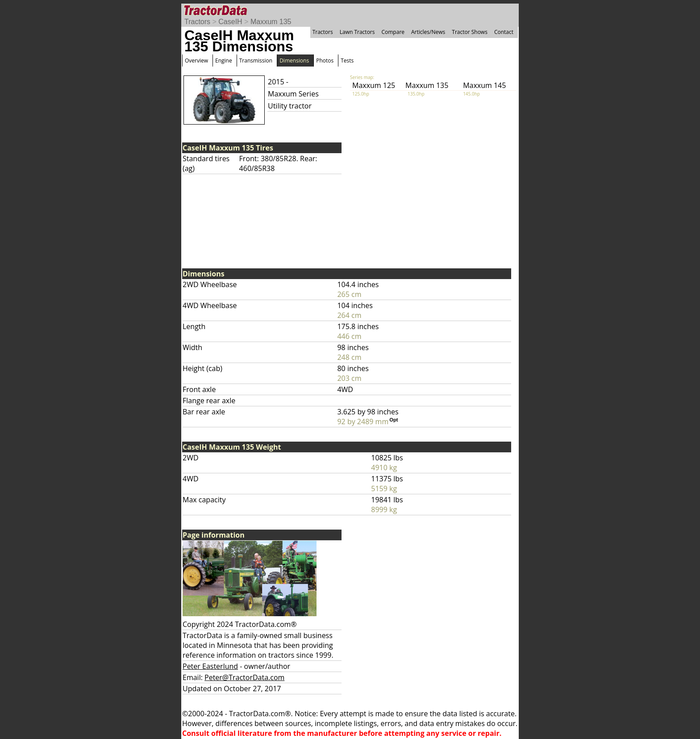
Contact (504, 32)
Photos (325, 61)
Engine (224, 61)
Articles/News (428, 32)
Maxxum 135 (271, 22)
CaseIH (230, 22)
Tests (347, 61)
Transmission (256, 61)
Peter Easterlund (210, 666)
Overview (196, 61)
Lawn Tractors (357, 32)
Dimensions (294, 61)
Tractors (197, 22)
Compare (393, 32)
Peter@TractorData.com (244, 677)
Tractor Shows (470, 32)
